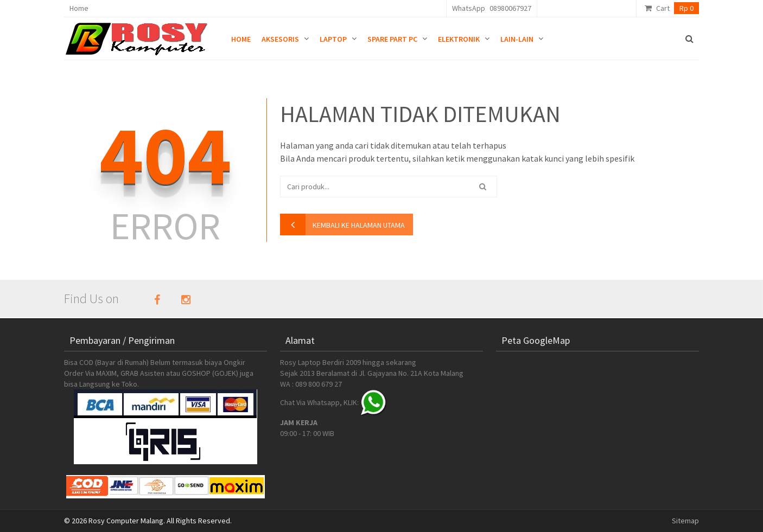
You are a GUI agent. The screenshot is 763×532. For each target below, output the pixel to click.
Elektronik (459, 39)
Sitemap (685, 521)
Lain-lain (517, 39)
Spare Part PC (392, 39)
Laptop (333, 39)
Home (79, 8)
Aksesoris (280, 39)
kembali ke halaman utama (359, 225)
